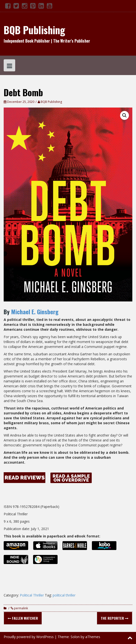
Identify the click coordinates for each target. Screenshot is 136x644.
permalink (21, 608)
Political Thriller (32, 595)
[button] (124, 115)
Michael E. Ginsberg (35, 312)
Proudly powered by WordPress (29, 637)
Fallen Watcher (23, 618)
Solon (75, 637)
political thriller (64, 595)
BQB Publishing (34, 30)
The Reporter (115, 618)
